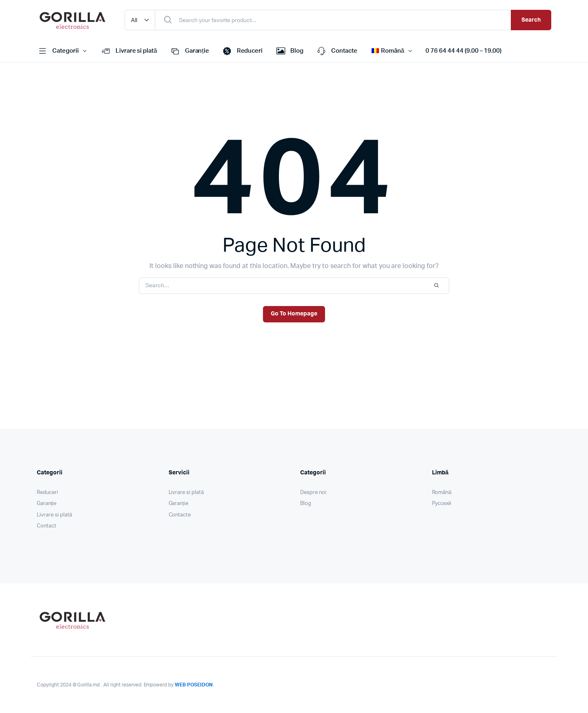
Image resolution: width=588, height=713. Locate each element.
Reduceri (242, 51)
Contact (47, 526)
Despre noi (313, 493)
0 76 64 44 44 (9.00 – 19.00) (463, 51)
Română (442, 493)
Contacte (336, 51)
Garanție (189, 51)
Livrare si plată (129, 51)
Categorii (58, 51)
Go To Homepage (294, 314)
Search (531, 20)
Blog (289, 51)
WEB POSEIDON (194, 685)
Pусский (442, 504)
